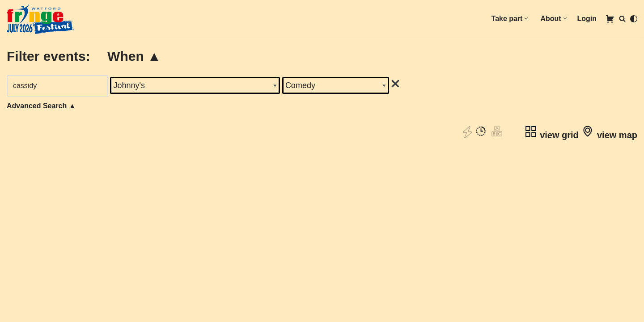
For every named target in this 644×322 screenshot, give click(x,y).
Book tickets (322, 283)
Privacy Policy (31, 302)
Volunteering (28, 281)
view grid (551, 135)
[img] (396, 84)
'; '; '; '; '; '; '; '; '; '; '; (336, 85)
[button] (526, 19)
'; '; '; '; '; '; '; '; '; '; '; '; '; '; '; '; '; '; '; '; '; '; (195, 85)
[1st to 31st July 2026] (40, 19)
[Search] (622, 19)
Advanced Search (41, 106)
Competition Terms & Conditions (62, 313)
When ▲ (134, 56)
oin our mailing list (42, 270)
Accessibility (29, 291)
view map (609, 135)
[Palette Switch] (634, 19)
